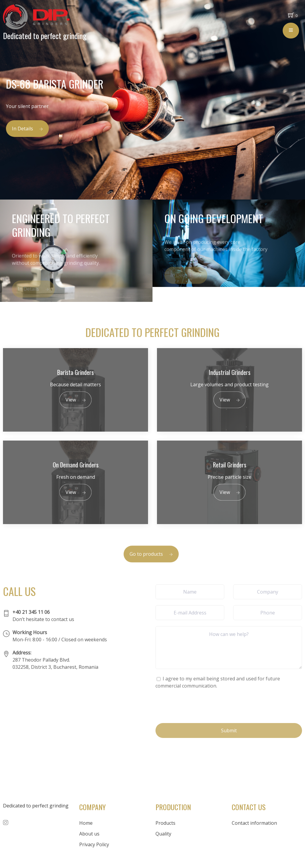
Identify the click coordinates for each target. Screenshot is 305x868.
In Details (27, 129)
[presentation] (201, 705)
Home (86, 823)
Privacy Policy (94, 844)
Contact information (254, 823)
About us (89, 834)
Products (165, 823)
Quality (163, 834)
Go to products (151, 562)
